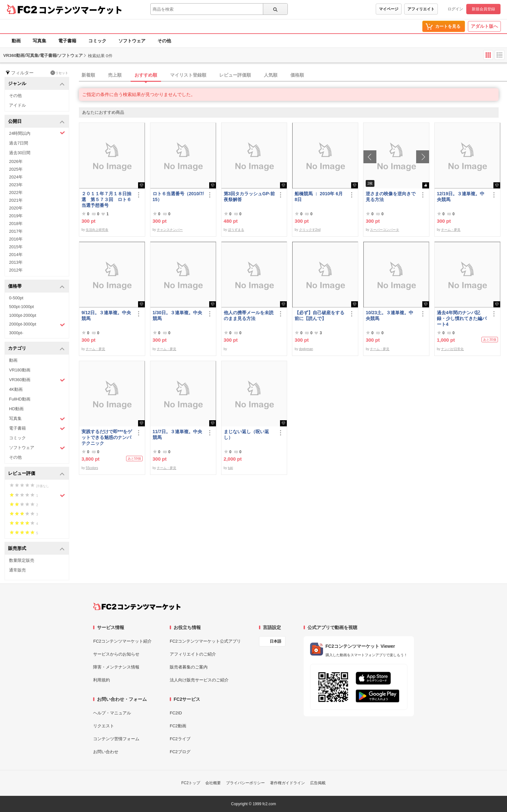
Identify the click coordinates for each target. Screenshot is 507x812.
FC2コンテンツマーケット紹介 (122, 641)
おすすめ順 (146, 75)
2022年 (16, 192)
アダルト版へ (484, 26)
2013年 (16, 262)
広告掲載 (318, 783)
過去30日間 (20, 153)
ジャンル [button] (36, 84)
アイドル (17, 105)
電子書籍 (67, 41)
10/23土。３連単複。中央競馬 (389, 315)
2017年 (16, 231)
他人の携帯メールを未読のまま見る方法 (249, 315)
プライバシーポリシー (245, 783)
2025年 (16, 169)
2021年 (16, 200)
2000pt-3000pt (37, 325)
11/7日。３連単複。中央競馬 (177, 434)
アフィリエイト (421, 9)
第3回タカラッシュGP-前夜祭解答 (249, 197)
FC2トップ (191, 783)
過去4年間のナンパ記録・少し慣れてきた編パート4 (462, 318)
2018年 (16, 224)
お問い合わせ (106, 752)
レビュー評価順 (235, 75)
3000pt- (16, 333)
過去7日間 (19, 143)
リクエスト (104, 726)
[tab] (293, 75)
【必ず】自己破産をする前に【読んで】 (319, 315)
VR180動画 (20, 370)
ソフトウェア (132, 41)
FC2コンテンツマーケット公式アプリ (205, 641)
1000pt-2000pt (23, 315)
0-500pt (16, 298)
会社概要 (213, 783)
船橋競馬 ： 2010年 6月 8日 (319, 197)
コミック (97, 41)
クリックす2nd (310, 230)
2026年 (16, 161)
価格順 (297, 75)
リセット (59, 73)
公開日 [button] (36, 122)
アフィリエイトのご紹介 (193, 654)
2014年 (16, 255)
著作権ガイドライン (287, 783)
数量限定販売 (22, 560)
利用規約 (102, 680)
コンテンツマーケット (81, 10)
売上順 (115, 75)
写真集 (39, 41)
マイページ (389, 9)
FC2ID (176, 713)
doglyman (306, 349)
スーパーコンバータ (384, 230)
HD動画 (16, 409)
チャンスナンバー (170, 230)
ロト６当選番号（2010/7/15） (178, 197)
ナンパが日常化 (452, 349)
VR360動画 (37, 380)
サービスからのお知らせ (116, 654)
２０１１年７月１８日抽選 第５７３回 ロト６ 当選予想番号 (107, 199)
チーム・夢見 (451, 230)
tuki (231, 468)
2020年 (16, 208)
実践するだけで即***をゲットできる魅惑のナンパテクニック (107, 437)
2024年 (16, 177)
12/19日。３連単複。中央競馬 (461, 197)
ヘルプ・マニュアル (112, 713)
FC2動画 (178, 726)
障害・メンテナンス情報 (116, 667)
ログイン (455, 9)
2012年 (16, 270)
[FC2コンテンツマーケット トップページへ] (137, 606)
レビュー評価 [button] (36, 474)
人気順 (271, 75)
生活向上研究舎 (97, 230)
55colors (92, 468)
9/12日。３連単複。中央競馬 (106, 315)
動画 (16, 41)
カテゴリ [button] (36, 349)
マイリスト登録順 (188, 75)
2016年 (16, 239)
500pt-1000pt (22, 307)
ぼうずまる (236, 230)
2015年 (16, 247)
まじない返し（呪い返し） (246, 434)
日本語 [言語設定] (275, 641)
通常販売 (17, 570)
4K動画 (16, 389)
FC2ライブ (180, 739)
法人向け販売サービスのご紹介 (199, 680)
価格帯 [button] (36, 287)
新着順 (88, 75)
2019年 (16, 216)
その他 (164, 41)
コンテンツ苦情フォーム (116, 739)
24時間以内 (37, 133)
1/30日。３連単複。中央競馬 (177, 315)
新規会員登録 (483, 9)
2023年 (16, 185)
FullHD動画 (20, 399)
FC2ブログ (180, 752)
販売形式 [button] (36, 549)
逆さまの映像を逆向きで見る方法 (391, 197)
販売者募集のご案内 (189, 667)
